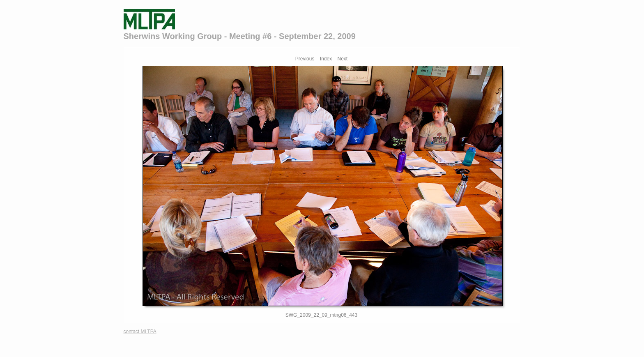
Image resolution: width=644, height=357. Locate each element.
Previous (305, 59)
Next (343, 59)
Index (326, 59)
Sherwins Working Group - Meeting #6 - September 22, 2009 (240, 36)
